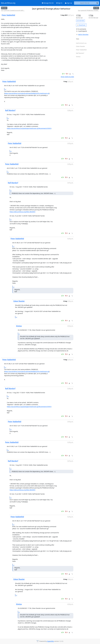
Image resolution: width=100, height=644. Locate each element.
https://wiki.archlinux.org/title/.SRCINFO (23, 212)
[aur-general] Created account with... (13, 10)
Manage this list (48, 3)
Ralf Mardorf (10, 110)
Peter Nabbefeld (8, 15)
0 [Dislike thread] (67, 74)
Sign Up (69, 3)
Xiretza (19, 326)
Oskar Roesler (19, 301)
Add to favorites (82, 34)
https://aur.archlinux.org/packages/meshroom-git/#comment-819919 (29, 128)
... (5, 89)
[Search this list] (85, 3)
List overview (80, 21)
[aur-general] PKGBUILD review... (88, 10)
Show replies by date (67, 77)
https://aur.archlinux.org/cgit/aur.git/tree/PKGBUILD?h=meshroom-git (27, 93)
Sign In (59, 3)
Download (81, 25)
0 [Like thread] (64, 74)
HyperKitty (50, 641)
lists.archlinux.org (8, 3)
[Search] (97, 3)
